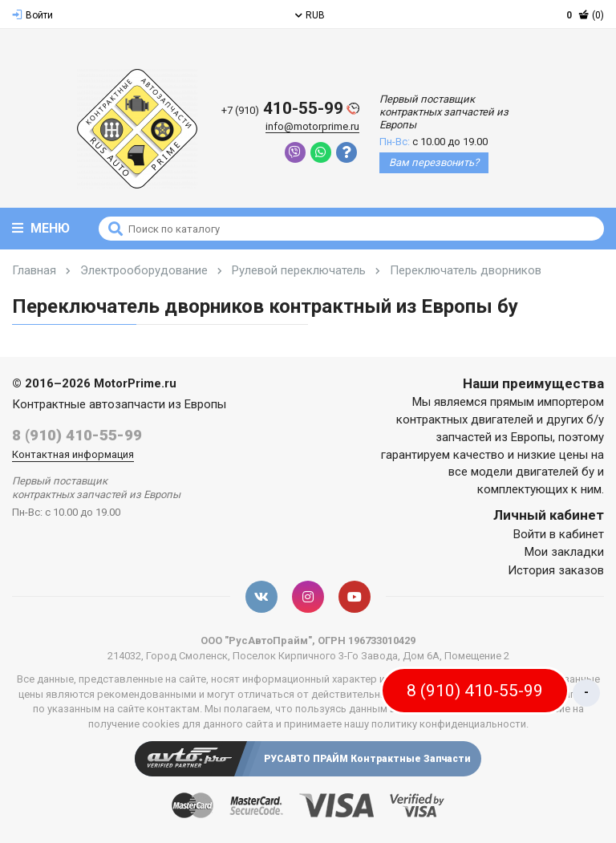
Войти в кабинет (559, 534)
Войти (32, 15)
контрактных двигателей (465, 419)
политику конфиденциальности (449, 724)
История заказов (556, 570)
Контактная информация (73, 454)
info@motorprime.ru (312, 126)
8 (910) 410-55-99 (77, 435)
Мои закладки (564, 552)
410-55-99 (290, 109)
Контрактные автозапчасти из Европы (119, 404)
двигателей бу (555, 472)
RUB (310, 15)
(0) (585, 15)
